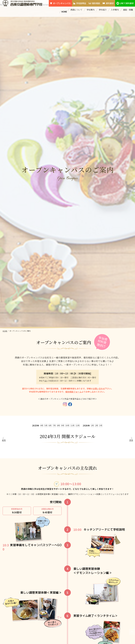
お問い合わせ (99, 389)
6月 (40, 425)
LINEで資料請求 (55, 6)
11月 (77, 425)
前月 (7, 438)
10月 (69, 425)
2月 (110, 425)
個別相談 (94, 2)
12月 (85, 425)
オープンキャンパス (56, 2)
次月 (128, 438)
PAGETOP (131, 635)
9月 (61, 425)
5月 (33, 425)
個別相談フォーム (73, 392)
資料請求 (110, 2)
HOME (63, 11)
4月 (26, 425)
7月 (47, 425)
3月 (117, 425)
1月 (103, 425)
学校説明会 (77, 2)
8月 (54, 425)
